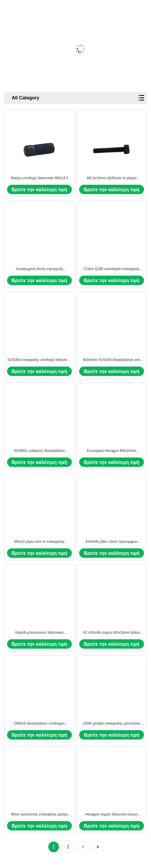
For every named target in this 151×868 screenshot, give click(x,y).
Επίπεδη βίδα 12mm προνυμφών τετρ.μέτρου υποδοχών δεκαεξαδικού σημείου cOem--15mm (112, 542)
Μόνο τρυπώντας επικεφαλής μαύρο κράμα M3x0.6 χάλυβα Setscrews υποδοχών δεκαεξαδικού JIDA (39, 815)
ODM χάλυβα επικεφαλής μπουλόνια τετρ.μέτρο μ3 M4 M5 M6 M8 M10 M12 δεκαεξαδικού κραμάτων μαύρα (112, 724)
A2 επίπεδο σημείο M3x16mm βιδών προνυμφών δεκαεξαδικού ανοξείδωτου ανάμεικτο (111, 633)
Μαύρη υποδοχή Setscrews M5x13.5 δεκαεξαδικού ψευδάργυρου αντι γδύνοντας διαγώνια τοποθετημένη (39, 178)
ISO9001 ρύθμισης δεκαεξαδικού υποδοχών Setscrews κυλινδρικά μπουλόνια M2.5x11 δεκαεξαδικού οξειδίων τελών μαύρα (40, 451)
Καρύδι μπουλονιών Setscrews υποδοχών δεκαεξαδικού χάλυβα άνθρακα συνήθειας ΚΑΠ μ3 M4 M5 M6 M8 (39, 633)
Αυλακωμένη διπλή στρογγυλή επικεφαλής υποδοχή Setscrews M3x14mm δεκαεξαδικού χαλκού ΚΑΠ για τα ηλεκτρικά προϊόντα (39, 269)
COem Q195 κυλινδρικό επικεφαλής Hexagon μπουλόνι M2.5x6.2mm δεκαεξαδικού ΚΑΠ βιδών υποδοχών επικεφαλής (112, 269)
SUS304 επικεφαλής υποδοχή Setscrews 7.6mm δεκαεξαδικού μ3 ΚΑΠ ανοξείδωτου (39, 360)
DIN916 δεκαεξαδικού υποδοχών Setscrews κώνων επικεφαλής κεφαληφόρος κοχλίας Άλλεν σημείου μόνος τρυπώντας (39, 724)
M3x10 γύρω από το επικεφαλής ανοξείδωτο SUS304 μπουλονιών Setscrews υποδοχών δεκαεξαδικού (39, 542)
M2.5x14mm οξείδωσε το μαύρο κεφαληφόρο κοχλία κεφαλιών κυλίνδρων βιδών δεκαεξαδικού (112, 178)
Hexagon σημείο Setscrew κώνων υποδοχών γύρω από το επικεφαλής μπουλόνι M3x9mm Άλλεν (112, 815)
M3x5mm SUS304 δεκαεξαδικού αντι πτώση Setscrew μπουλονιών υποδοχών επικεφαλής (112, 360)
